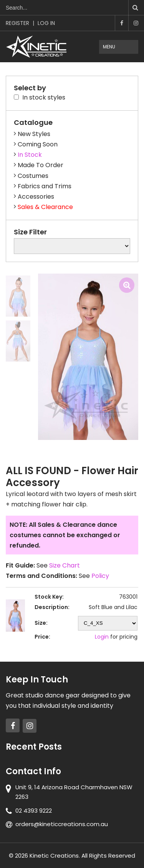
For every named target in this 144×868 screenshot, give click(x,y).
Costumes (33, 176)
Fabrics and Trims (45, 186)
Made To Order (41, 165)
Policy (100, 576)
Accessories (36, 197)
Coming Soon (38, 144)
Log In (46, 23)
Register (17, 23)
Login (102, 637)
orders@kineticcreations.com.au (62, 824)
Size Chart (65, 565)
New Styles (34, 134)
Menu (109, 47)
